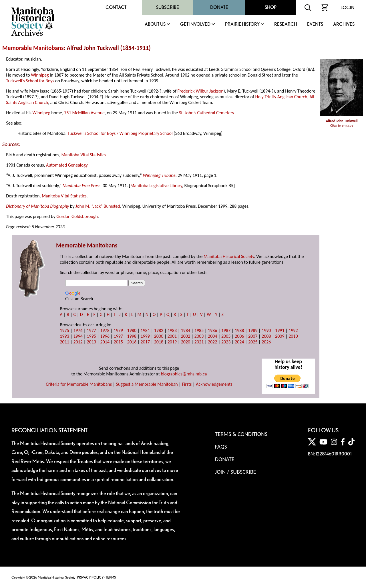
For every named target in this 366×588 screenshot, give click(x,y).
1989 (253, 330)
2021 (199, 342)
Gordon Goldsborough (77, 216)
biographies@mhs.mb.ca (184, 374)
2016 (132, 342)
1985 (199, 330)
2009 (280, 336)
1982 (159, 330)
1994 (78, 336)
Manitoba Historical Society (229, 256)
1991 (280, 330)
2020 (186, 342)
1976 (78, 330)
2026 (266, 342)
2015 (118, 342)
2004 (212, 336)
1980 (132, 330)
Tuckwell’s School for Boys (30, 81)
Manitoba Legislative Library (156, 186)
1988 (239, 330)
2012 (78, 342)
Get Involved (195, 24)
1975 (64, 330)
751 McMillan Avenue (85, 113)
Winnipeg (40, 75)
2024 (239, 342)
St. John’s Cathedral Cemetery (206, 113)
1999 (145, 336)
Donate (219, 7)
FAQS (221, 447)
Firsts (187, 384)
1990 (266, 330)
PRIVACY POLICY (90, 577)
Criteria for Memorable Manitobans (79, 384)
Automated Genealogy (67, 165)
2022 (212, 342)
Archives (344, 24)
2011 (64, 342)
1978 (105, 330)
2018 (159, 342)
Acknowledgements (214, 384)
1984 (186, 330)
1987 (226, 330)
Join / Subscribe (236, 472)
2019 (172, 342)
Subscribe (168, 7)
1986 (212, 330)
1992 (293, 330)
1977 (91, 330)
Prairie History (242, 24)
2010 (293, 336)
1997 (118, 336)
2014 (105, 342)
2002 (186, 336)
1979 (118, 330)
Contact (116, 7)
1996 (105, 336)
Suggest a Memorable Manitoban (147, 384)
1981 (145, 330)
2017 (145, 342)
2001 (172, 336)
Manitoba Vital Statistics (84, 155)
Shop (271, 7)
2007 (253, 336)
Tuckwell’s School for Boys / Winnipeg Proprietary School (120, 133)
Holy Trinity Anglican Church (281, 97)
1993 (64, 336)
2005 (226, 336)
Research (286, 24)
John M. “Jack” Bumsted (98, 206)
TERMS (111, 577)
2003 (199, 336)
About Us (155, 24)
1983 (172, 330)
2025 (253, 342)
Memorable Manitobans (33, 48)
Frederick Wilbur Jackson (200, 91)
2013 (91, 342)
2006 (239, 336)
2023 (226, 342)
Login (348, 8)
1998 (132, 336)
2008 (266, 336)
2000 (159, 336)
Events (315, 24)
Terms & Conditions (241, 434)
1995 (91, 336)
